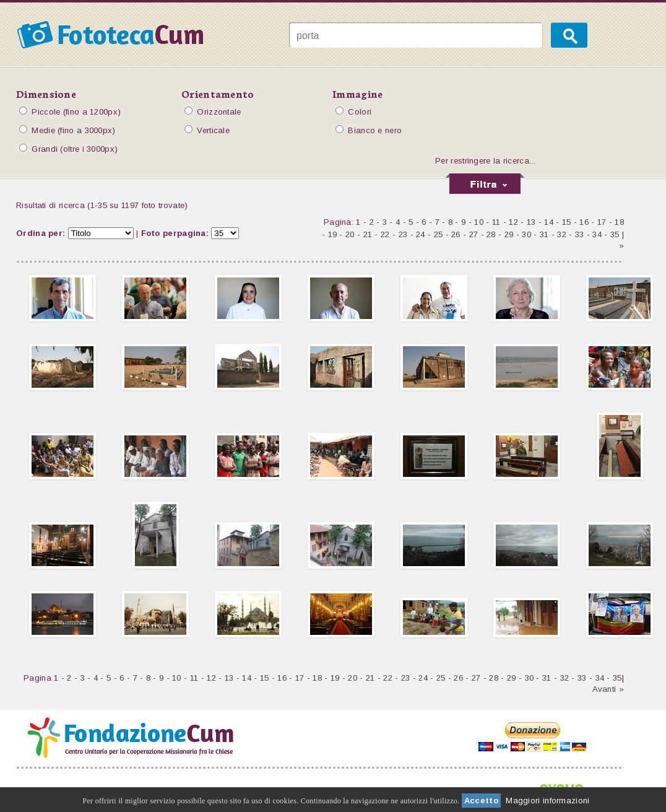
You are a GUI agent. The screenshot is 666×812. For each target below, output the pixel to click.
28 (491, 234)
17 (602, 222)
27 (474, 234)
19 (333, 234)
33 (580, 234)
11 (496, 222)
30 (526, 234)
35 (615, 234)
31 (544, 234)
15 (567, 222)
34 (597, 234)
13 (531, 222)
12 (513, 222)
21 (368, 234)
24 (421, 234)
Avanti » (608, 689)
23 (403, 234)
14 (549, 222)
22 (385, 234)
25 (439, 234)
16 (584, 222)
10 (479, 222)
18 (619, 222)
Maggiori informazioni (547, 801)
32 (562, 234)
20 (350, 234)
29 (509, 234)
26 (456, 234)
